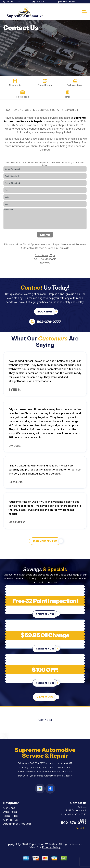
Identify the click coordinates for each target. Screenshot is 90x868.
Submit (45, 235)
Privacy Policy (51, 847)
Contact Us (71, 110)
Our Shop (9, 808)
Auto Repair (11, 812)
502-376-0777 (37, 763)
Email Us (81, 828)
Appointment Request (17, 824)
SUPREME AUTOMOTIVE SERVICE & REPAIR (34, 110)
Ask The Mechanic (45, 259)
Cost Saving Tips (45, 255)
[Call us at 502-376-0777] (45, 322)
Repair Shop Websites (43, 844)
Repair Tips (11, 816)
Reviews (45, 263)
